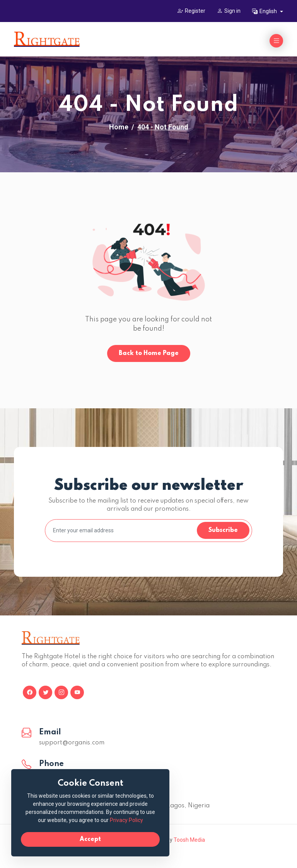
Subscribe (223, 530)
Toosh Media (189, 840)
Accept (89, 839)
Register (191, 11)
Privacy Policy (125, 820)
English (265, 11)
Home (119, 127)
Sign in (229, 11)
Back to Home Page (149, 353)
